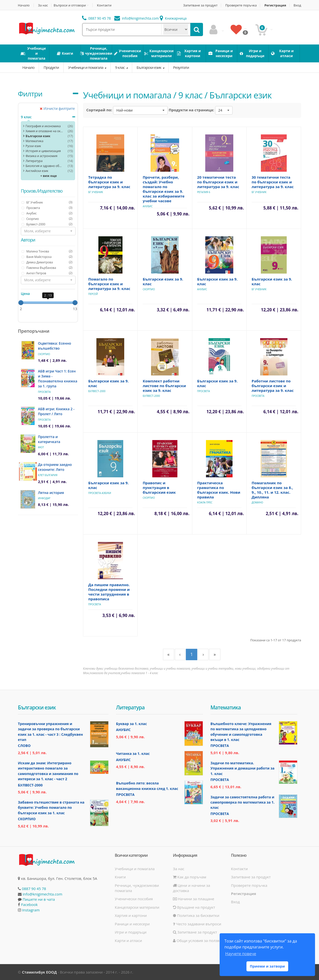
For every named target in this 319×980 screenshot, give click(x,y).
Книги (120, 877)
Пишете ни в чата (39, 899)
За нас (43, 5)
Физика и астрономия (41, 156)
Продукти (51, 67)
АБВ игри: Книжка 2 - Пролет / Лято (56, 411)
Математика (34, 141)
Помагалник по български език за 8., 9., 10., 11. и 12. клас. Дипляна (272, 490)
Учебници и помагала (86, 67)
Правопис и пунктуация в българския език (159, 488)
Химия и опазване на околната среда (44, 131)
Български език (149, 67)
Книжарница (173, 18)
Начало (24, 5)
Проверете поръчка (241, 5)
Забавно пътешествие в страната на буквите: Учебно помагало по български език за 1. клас (51, 808)
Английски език (37, 171)
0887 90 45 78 (97, 18)
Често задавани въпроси (197, 924)
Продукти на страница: (191, 110)
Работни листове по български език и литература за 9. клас (273, 386)
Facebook (29, 904)
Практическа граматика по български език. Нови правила (219, 490)
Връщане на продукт (194, 907)
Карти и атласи (128, 940)
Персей (93, 294)
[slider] (21, 303)
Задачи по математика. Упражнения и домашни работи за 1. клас (242, 768)
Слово (24, 746)
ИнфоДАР (44, 498)
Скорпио (44, 354)
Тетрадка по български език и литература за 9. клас (109, 182)
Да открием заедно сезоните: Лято (55, 467)
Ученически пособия (134, 899)
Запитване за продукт (200, 5)
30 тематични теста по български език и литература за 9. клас (273, 182)
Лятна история (51, 493)
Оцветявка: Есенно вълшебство (55, 346)
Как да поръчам (190, 877)
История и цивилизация (43, 151)
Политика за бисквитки (196, 915)
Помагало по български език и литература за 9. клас (109, 284)
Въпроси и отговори (70, 5)
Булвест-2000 (97, 391)
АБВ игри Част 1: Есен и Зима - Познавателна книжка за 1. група (58, 379)
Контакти (104, 5)
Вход (298, 5)
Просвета (44, 392)
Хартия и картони (131, 915)
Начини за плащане (194, 899)
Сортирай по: (99, 110)
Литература (34, 161)
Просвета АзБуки (100, 493)
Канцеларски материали (137, 907)
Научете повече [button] (240, 954)
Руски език (33, 146)
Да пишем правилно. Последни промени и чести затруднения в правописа (109, 592)
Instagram (31, 910)
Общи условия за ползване (199, 940)
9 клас (120, 67)
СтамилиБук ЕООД (39, 972)
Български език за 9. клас (163, 281)
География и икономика (43, 126)
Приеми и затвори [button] (267, 966)
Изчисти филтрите (57, 108)
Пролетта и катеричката (49, 439)
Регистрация (275, 5)
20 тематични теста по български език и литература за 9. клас (218, 182)
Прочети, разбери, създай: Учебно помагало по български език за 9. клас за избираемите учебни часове (163, 189)
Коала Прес (205, 502)
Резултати (181, 67)
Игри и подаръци (131, 932)
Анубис (148, 206)
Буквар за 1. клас (131, 724)
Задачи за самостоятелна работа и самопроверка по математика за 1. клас (242, 802)
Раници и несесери (132, 924)
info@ (137, 18)
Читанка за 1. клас (133, 754)
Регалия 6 (204, 192)
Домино (257, 502)
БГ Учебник (96, 192)
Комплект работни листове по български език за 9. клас (164, 386)
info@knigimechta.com (42, 894)
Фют (41, 447)
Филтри (30, 94)
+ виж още (49, 176)
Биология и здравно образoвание (44, 166)
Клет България (48, 475)
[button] (48, 231)
